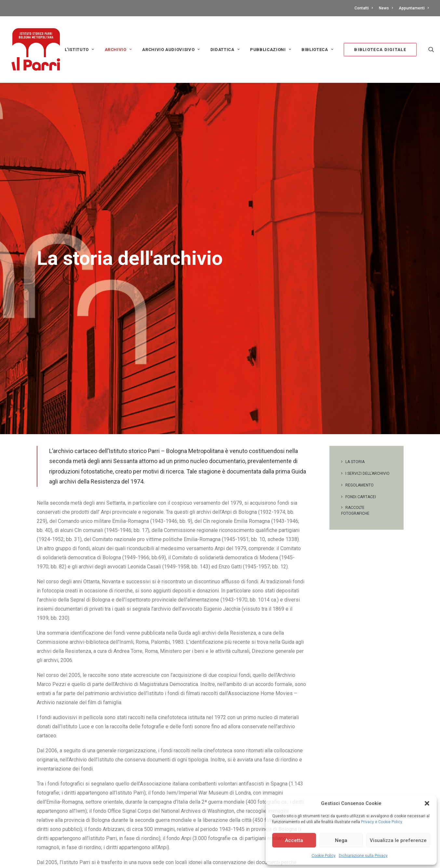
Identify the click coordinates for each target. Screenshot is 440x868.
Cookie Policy (324, 856)
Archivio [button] (118, 50)
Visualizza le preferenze (398, 840)
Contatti (364, 8)
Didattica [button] (225, 50)
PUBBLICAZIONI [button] (271, 50)
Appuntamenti (414, 8)
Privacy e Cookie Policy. (382, 822)
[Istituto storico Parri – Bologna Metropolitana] (36, 49)
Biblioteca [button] (317, 50)
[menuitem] (365, 8)
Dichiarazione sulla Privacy (363, 856)
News (386, 8)
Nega (341, 840)
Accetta (294, 840)
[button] (427, 803)
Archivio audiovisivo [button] (171, 50)
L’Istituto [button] (80, 50)
